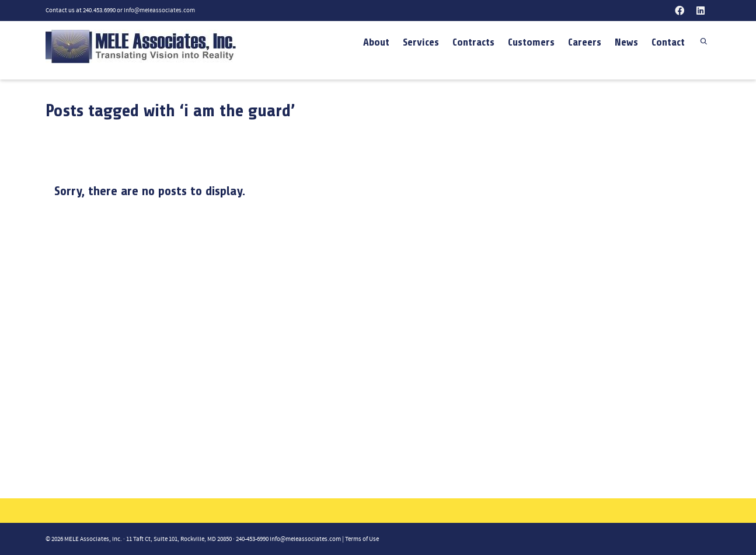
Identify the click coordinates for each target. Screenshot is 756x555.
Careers (585, 42)
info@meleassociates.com (159, 11)
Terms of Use (362, 539)
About (376, 42)
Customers (531, 42)
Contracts (473, 42)
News (626, 42)
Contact (668, 42)
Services (421, 42)
